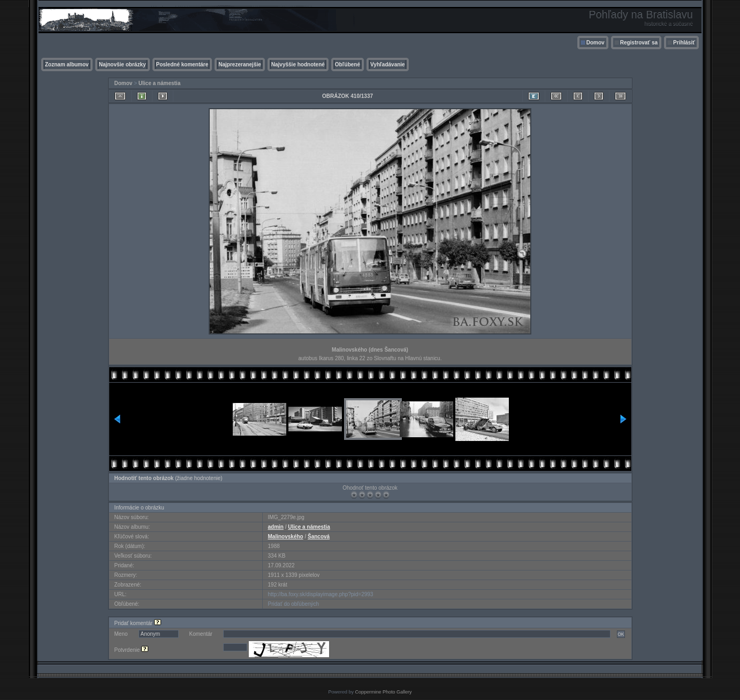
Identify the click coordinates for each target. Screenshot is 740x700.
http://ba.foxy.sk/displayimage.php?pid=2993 (321, 594)
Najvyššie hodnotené (298, 64)
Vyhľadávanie (388, 64)
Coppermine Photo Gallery (383, 692)
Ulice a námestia (159, 83)
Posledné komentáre (182, 64)
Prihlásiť (684, 43)
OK (621, 634)
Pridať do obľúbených (294, 604)
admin (276, 527)
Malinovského (286, 537)
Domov (596, 43)
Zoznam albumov (67, 64)
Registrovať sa (639, 43)
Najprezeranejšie (240, 64)
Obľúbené (348, 64)
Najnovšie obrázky (123, 64)
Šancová (319, 537)
